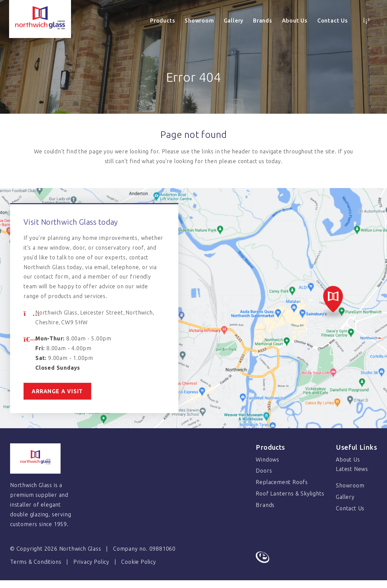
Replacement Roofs (282, 482)
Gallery (234, 21)
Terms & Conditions (36, 562)
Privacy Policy (91, 562)
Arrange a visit (58, 391)
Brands (263, 21)
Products (163, 21)
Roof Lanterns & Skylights (290, 493)
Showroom (199, 21)
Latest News (352, 469)
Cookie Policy (138, 562)
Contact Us (333, 21)
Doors (264, 471)
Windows (268, 460)
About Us (295, 21)
